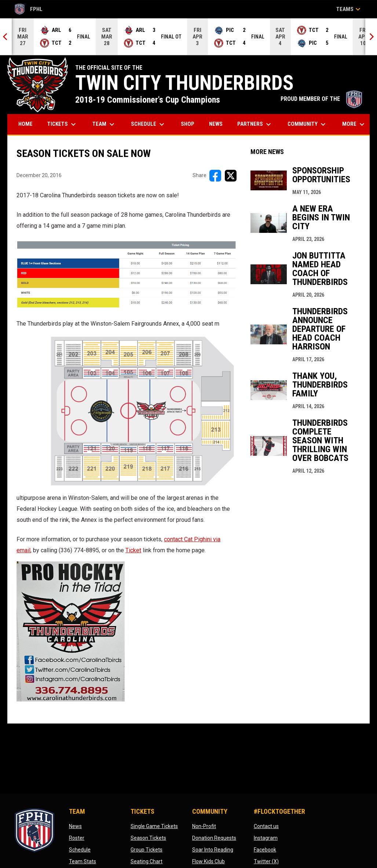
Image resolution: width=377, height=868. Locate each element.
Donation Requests (214, 838)
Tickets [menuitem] (63, 124)
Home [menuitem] (25, 124)
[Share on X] (231, 176)
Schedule (80, 850)
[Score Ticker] (188, 37)
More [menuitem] (354, 124)
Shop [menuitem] (190, 124)
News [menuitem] (216, 124)
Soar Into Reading (213, 850)
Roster (77, 838)
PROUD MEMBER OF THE (321, 99)
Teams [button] (349, 9)
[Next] (371, 37)
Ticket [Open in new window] (133, 550)
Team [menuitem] (104, 124)
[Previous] (6, 37)
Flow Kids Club (208, 861)
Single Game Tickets (154, 826)
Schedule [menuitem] (149, 124)
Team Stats (83, 861)
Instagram (266, 838)
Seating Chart (147, 861)
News (75, 826)
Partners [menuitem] (255, 124)
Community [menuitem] (308, 124)
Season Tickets (148, 838)
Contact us (266, 826)
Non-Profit (204, 826)
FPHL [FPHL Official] (29, 9)
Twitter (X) (266, 861)
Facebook (265, 850)
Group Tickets (147, 850)
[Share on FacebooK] (215, 176)
